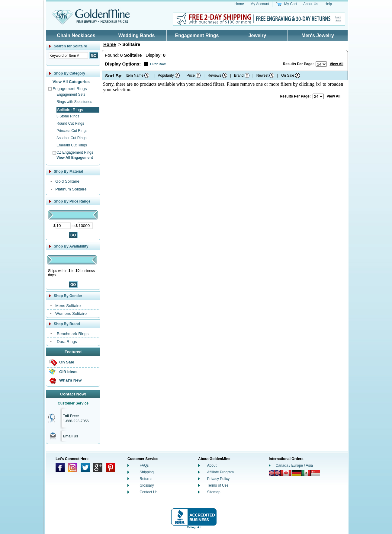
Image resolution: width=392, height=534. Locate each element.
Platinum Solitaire (71, 189)
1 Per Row (157, 64)
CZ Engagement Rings (75, 152)
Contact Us (148, 492)
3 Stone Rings (68, 116)
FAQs (144, 465)
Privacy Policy (218, 479)
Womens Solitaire (71, 313)
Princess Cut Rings (72, 131)
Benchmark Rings (73, 334)
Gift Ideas (68, 372)
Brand (239, 75)
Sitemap (214, 492)
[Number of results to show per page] (321, 64)
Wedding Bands (137, 35)
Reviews (214, 75)
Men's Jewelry (318, 35)
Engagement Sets (71, 94)
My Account (260, 4)
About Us (311, 4)
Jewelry (257, 35)
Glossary (147, 485)
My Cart (291, 4)
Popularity (166, 75)
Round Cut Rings (70, 123)
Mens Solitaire (68, 306)
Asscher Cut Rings (71, 138)
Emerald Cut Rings (72, 145)
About (212, 465)
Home (239, 4)
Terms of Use (218, 485)
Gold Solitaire (67, 181)
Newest (262, 75)
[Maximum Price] (85, 226)
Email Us (71, 436)
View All (337, 64)
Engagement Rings (197, 35)
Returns (146, 479)
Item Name (135, 75)
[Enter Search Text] (68, 55)
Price (191, 75)
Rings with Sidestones (74, 102)
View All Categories (71, 82)
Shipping (147, 472)
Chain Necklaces (76, 35)
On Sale (67, 362)
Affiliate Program (220, 472)
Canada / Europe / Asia (294, 465)
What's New (70, 380)
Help (328, 4)
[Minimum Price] (63, 226)
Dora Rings (67, 342)
